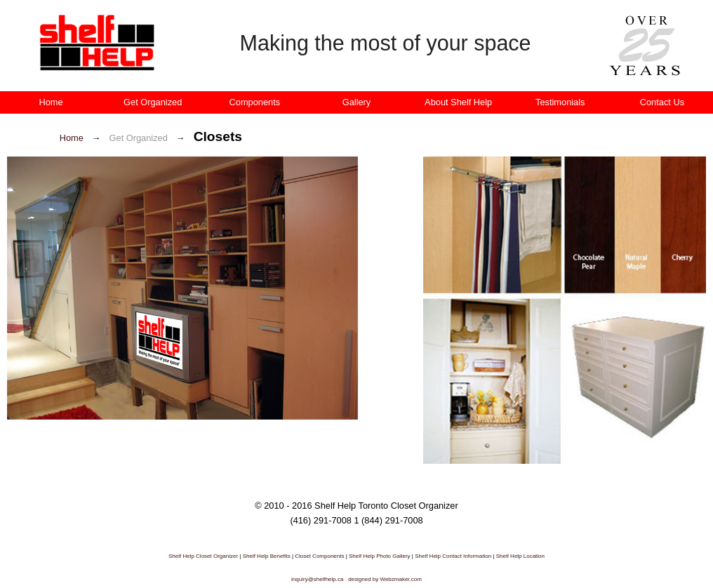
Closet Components (319, 556)
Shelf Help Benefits (267, 556)
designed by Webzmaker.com (385, 579)
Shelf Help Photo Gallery (380, 556)
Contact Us (662, 102)
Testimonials (560, 102)
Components (255, 102)
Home (51, 102)
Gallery (357, 102)
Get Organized (153, 102)
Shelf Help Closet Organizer (203, 556)
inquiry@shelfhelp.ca (317, 579)
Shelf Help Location (520, 556)
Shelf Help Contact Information (454, 556)
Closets (218, 136)
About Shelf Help (458, 102)
